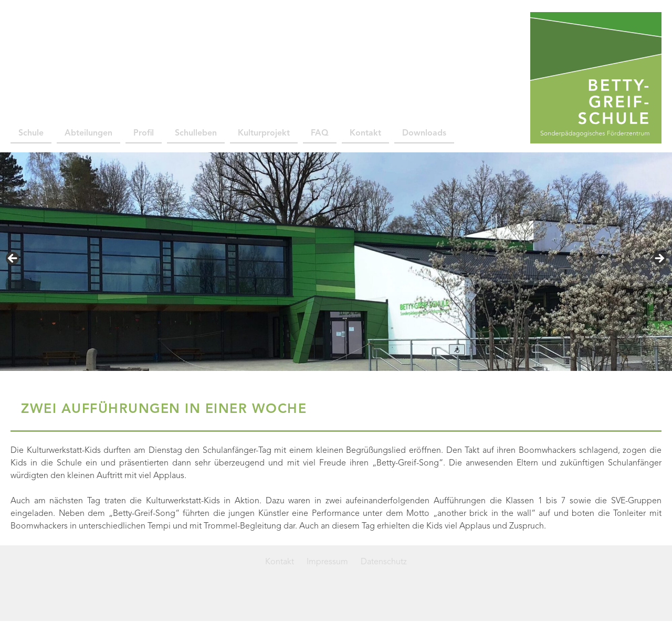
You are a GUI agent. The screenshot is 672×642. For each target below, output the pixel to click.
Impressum (327, 562)
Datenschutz (384, 562)
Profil (144, 133)
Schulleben (196, 133)
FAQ (320, 133)
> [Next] (659, 259)
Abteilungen (88, 133)
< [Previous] (13, 259)
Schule (31, 133)
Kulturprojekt (264, 133)
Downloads (424, 133)
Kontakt (365, 133)
